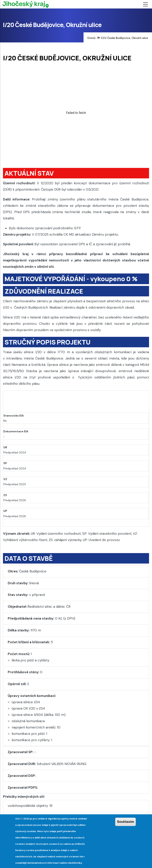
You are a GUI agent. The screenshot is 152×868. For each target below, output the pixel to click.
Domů (91, 38)
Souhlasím (125, 822)
